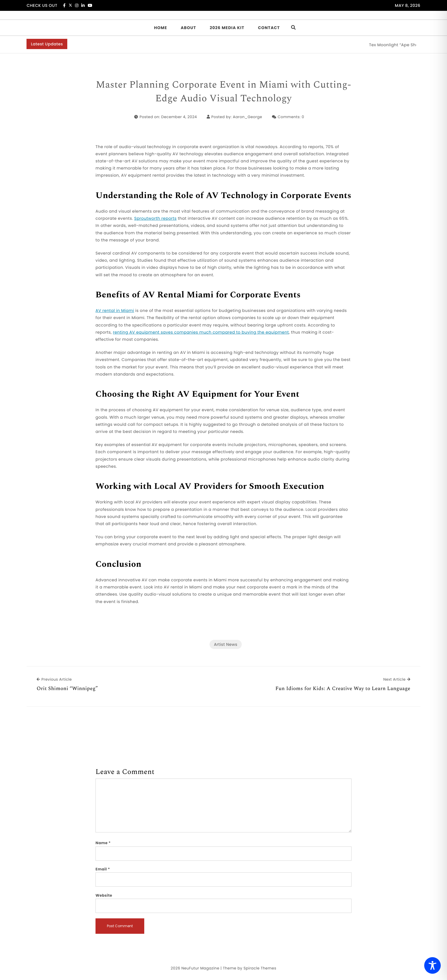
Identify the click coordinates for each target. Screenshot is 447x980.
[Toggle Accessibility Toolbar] (432, 965)
